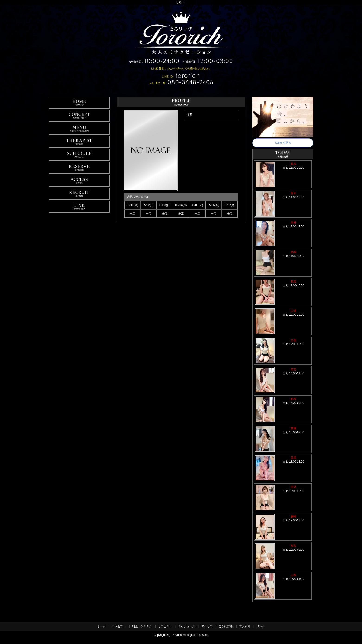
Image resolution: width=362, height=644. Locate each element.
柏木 (293, 399)
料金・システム (142, 626)
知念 (293, 546)
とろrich (177, 635)
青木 (293, 193)
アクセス (207, 626)
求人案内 (245, 626)
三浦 (293, 311)
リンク (261, 626)
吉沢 (293, 487)
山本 (293, 575)
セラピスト (165, 626)
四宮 (293, 369)
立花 (293, 340)
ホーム (101, 626)
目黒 (293, 458)
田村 (293, 223)
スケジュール (187, 626)
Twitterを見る (283, 143)
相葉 (293, 282)
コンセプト (119, 626)
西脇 (293, 428)
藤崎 (293, 516)
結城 (293, 252)
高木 (293, 164)
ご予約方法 (226, 626)
